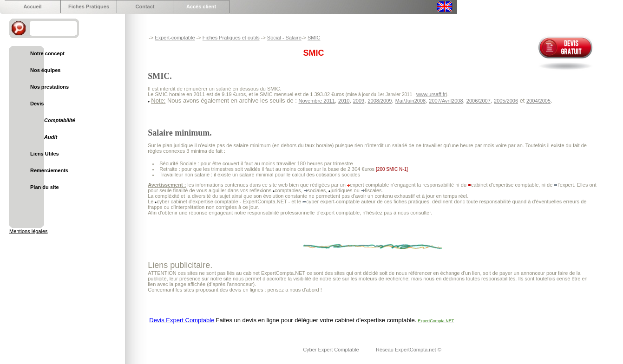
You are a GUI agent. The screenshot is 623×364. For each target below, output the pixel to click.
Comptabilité (60, 120)
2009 (359, 101)
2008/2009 (380, 101)
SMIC (314, 38)
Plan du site (45, 187)
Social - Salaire (284, 38)
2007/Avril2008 (446, 101)
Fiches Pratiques (89, 6)
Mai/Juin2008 (410, 101)
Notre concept (47, 53)
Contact (145, 6)
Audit (51, 137)
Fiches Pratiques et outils (231, 38)
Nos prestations (49, 87)
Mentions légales (29, 231)
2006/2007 (479, 101)
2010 (344, 101)
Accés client (201, 6)
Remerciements (49, 170)
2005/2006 (506, 101)
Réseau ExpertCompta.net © (409, 350)
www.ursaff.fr (431, 94)
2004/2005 (538, 101)
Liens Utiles (45, 154)
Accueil (32, 6)
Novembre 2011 (317, 101)
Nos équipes (45, 70)
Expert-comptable (175, 38)
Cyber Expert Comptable (332, 350)
